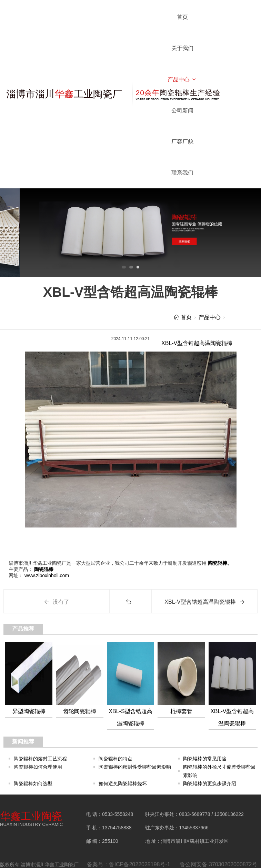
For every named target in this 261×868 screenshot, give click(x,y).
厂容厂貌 (182, 142)
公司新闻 (182, 111)
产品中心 (182, 80)
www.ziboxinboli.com (46, 575)
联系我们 (182, 173)
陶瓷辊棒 (43, 569)
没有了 (57, 602)
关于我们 (182, 48)
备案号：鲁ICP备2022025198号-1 (129, 864)
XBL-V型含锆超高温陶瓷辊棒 (204, 602)
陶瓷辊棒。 (219, 563)
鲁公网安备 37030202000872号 (218, 864)
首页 (182, 17)
